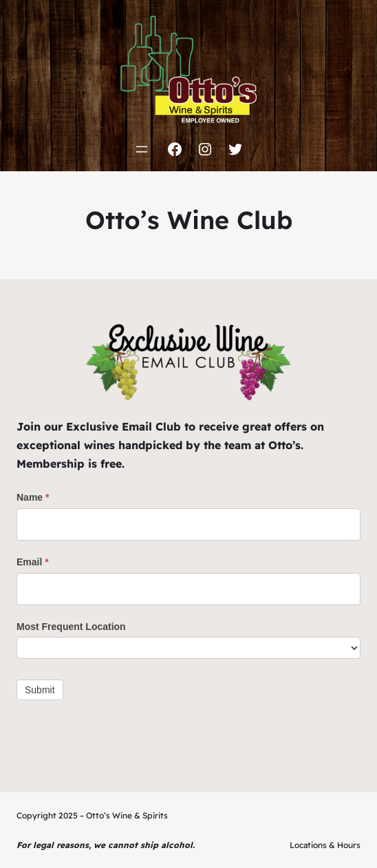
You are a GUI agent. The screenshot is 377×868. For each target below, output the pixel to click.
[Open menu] (142, 149)
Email (33, 562)
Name (33, 497)
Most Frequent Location (71, 627)
